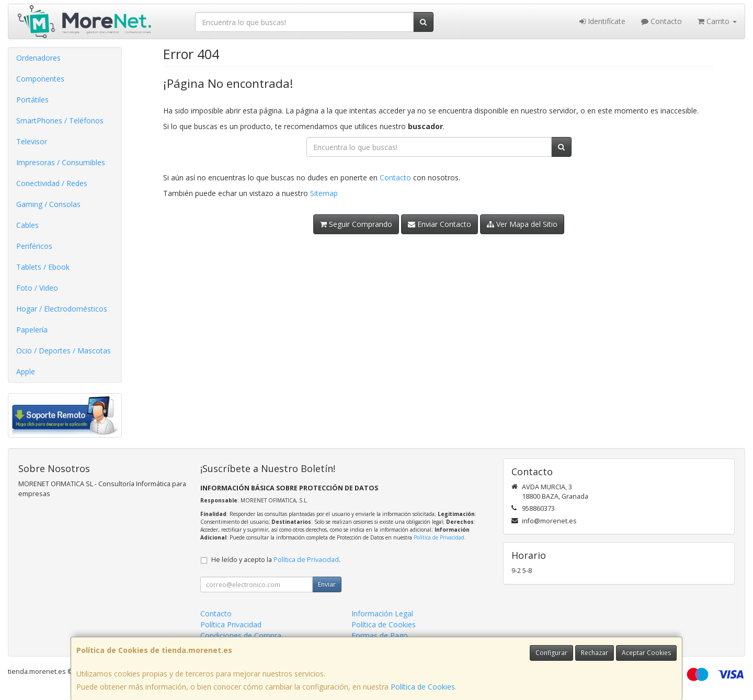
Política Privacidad (231, 624)
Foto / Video (37, 288)
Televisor (32, 141)
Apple (26, 371)
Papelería (32, 330)
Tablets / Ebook (43, 267)
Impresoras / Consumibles (61, 162)
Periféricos (34, 246)
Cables (27, 225)
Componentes (40, 79)
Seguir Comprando (356, 224)
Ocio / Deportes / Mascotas (64, 351)
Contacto (661, 21)
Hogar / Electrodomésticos (62, 309)
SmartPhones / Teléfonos (60, 121)
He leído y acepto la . (276, 560)
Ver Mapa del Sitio (522, 224)
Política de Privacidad (439, 537)
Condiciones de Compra (241, 635)
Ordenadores (38, 58)
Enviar (327, 584)
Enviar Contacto (440, 224)
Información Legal (382, 613)
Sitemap (324, 193)
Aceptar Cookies (646, 653)
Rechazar (595, 653)
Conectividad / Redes (52, 183)
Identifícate (602, 21)
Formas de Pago (380, 635)
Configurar (551, 653)
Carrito (717, 21)
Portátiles (32, 100)
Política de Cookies (423, 687)
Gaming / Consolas (48, 204)
